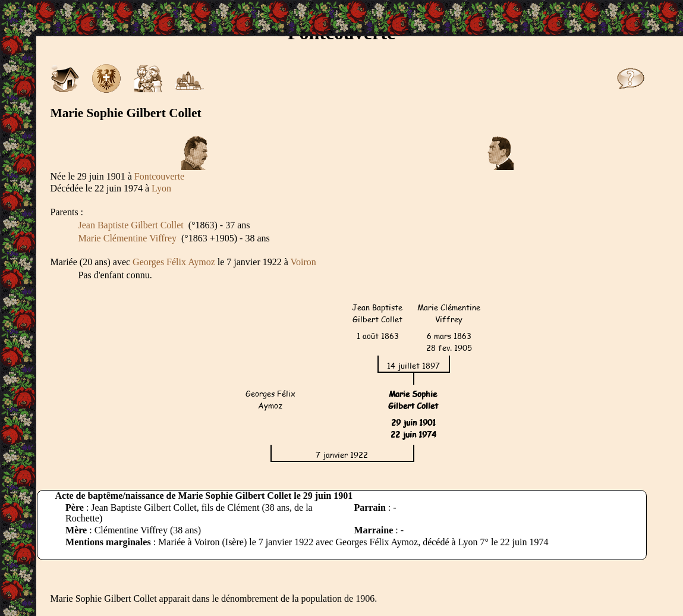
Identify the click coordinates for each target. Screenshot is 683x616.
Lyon (161, 188)
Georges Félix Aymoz (174, 262)
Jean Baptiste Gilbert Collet (131, 225)
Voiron (303, 262)
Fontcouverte (159, 176)
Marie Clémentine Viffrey (128, 238)
